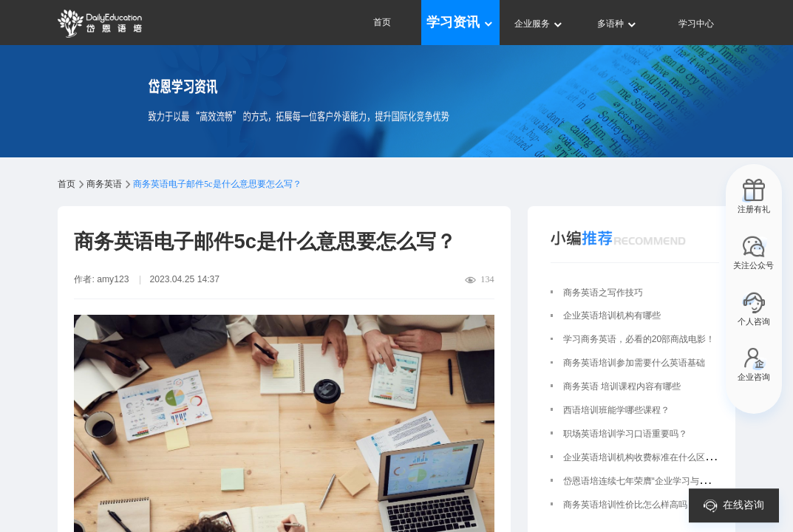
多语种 (617, 24)
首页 (382, 22)
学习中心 (696, 24)
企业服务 (539, 24)
